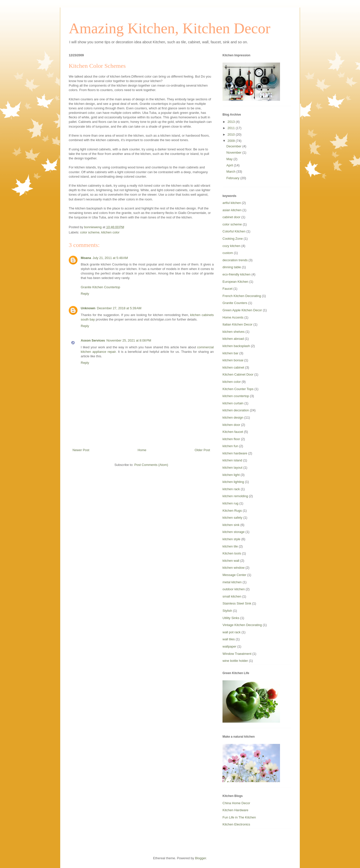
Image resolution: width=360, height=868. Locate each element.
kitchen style (231, 539)
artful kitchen (232, 203)
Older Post (202, 450)
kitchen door (231, 425)
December (234, 146)
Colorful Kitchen (234, 231)
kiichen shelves (233, 332)
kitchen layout (232, 468)
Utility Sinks (231, 618)
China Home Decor (236, 803)
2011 (232, 128)
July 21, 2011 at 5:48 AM (110, 258)
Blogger (200, 858)
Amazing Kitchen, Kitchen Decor (169, 28)
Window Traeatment (237, 654)
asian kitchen (232, 210)
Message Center (234, 575)
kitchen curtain (233, 403)
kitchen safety (232, 518)
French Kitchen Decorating (242, 296)
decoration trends (235, 260)
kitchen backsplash (236, 346)
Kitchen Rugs (232, 511)
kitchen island (232, 460)
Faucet (227, 289)
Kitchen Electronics (236, 824)
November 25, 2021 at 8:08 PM (129, 340)
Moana (86, 258)
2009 (232, 141)
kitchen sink (231, 525)
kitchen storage (233, 532)
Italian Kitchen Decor (237, 324)
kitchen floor (231, 439)
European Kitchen (235, 282)
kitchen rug (230, 503)
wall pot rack (231, 632)
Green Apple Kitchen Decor (242, 310)
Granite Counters (235, 303)
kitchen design (233, 417)
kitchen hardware (235, 453)
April (230, 165)
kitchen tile (230, 546)
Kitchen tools (232, 553)
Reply (85, 294)
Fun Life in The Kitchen (239, 817)
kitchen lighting (233, 482)
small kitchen (232, 596)
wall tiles (229, 639)
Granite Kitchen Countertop (100, 287)
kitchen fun (230, 446)
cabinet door (231, 217)
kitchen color (110, 232)
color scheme (90, 232)
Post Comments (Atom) (151, 465)
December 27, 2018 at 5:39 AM (119, 308)
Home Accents (233, 317)
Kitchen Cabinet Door (238, 374)
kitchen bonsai (233, 360)
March (231, 172)
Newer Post (81, 450)
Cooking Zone (233, 239)
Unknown (88, 308)
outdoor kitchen (234, 589)
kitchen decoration (236, 410)
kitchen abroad (233, 339)
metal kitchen (232, 582)
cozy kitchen (231, 246)
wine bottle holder (235, 661)
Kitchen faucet (233, 432)
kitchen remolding (235, 496)
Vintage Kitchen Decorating (242, 625)
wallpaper (229, 646)
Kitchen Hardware (235, 810)
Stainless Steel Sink (237, 603)
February (233, 178)
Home (142, 450)
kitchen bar (230, 353)
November (234, 153)
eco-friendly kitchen (236, 274)
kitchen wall (231, 561)
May (230, 159)
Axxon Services (93, 340)
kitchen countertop (236, 396)
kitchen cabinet (233, 367)
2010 (232, 134)
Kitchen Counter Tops (238, 389)
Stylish (227, 611)
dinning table (232, 267)
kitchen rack (231, 489)
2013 (232, 122)
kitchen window (233, 568)
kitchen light (231, 475)
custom (228, 253)
